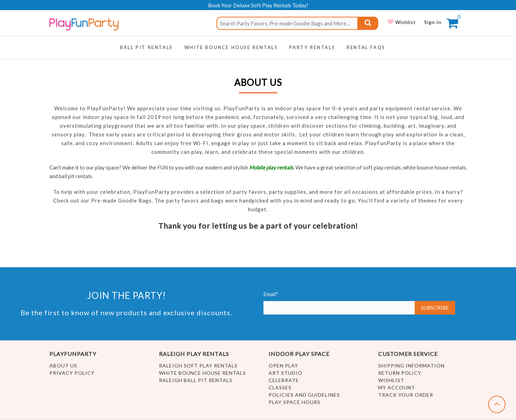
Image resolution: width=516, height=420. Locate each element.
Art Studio (285, 373)
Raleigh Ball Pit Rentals (196, 380)
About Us (63, 366)
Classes (280, 387)
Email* (339, 303)
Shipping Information (411, 366)
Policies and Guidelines (304, 395)
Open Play (283, 366)
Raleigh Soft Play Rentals (198, 366)
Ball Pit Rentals (146, 47)
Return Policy (400, 373)
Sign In (433, 22)
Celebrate (284, 380)
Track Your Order (406, 395)
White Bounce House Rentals (203, 373)
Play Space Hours (295, 402)
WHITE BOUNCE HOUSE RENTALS (231, 47)
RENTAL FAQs (366, 47)
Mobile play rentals (271, 167)
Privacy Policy (72, 373)
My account (397, 387)
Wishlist (405, 22)
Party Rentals (312, 47)
